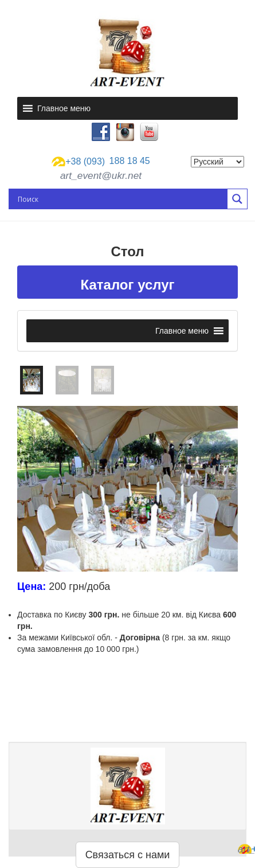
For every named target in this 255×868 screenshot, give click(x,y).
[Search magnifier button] (237, 199)
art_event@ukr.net (101, 175)
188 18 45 (101, 162)
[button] (64, 108)
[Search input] (121, 199)
